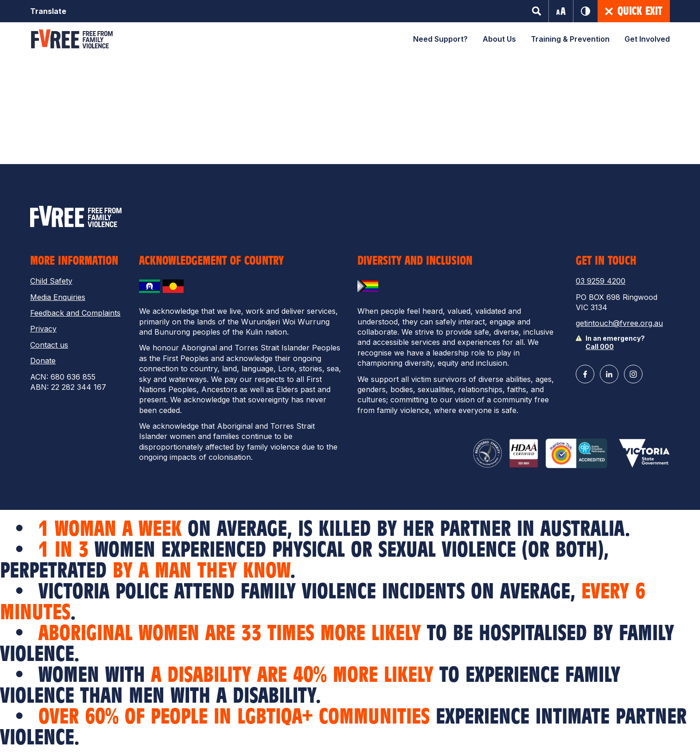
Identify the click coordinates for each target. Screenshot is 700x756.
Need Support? (440, 39)
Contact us (49, 345)
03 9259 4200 (601, 281)
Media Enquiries (58, 297)
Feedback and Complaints (75, 313)
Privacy (43, 329)
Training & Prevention (570, 39)
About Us (499, 39)
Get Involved (647, 39)
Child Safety (51, 281)
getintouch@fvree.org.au (619, 323)
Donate (43, 361)
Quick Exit (634, 11)
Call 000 (600, 346)
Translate (48, 11)
